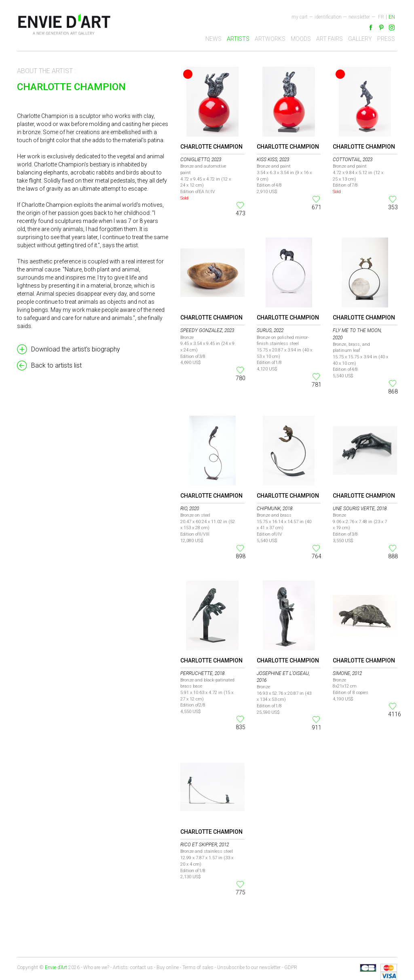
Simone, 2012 (347, 673)
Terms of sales (198, 967)
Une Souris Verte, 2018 (360, 509)
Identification (328, 17)
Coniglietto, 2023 (201, 160)
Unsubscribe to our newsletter (249, 967)
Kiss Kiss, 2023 (273, 160)
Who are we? (96, 967)
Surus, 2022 (270, 330)
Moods (301, 39)
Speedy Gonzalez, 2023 (207, 330)
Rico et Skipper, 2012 (205, 845)
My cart (300, 17)
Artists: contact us (133, 967)
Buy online (168, 967)
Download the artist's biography (76, 349)
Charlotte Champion (211, 147)
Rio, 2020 (190, 509)
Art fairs (330, 39)
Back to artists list (56, 365)
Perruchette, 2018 (202, 673)
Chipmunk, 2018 (275, 509)
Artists (238, 39)
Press (386, 39)
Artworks (270, 39)
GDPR (291, 967)
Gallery (360, 39)
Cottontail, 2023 (353, 160)
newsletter (359, 17)
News (213, 39)
